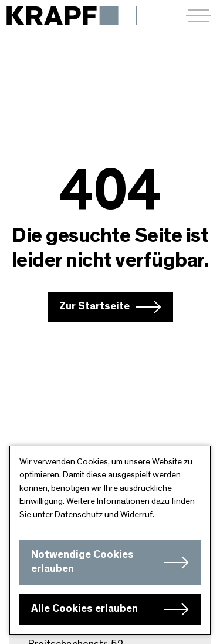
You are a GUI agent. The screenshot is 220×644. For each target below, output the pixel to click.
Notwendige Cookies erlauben (82, 562)
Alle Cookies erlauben (84, 609)
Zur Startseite (94, 306)
